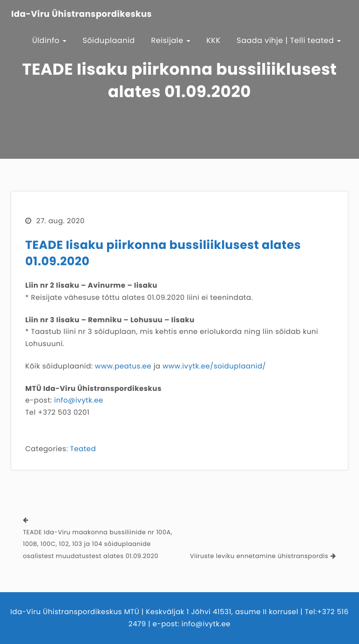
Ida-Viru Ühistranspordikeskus (82, 14)
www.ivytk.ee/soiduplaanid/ (214, 366)
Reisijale (171, 40)
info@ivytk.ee (79, 400)
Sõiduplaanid (109, 40)
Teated (83, 449)
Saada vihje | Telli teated (289, 40)
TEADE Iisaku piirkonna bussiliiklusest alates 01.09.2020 (163, 253)
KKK (214, 40)
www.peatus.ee (123, 366)
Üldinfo (50, 40)
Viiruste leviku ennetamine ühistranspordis (259, 556)
